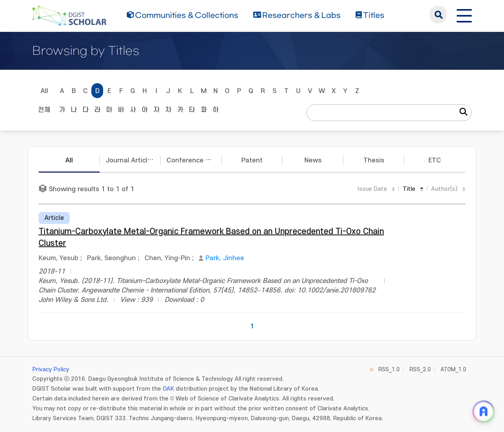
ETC (435, 160)
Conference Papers (194, 160)
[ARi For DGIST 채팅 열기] (484, 412)
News (313, 160)
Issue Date (372, 189)
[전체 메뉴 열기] (464, 15)
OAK (168, 389)
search (438, 15)
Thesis (374, 160)
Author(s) (444, 189)
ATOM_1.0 (453, 370)
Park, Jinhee (225, 258)
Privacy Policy (51, 370)
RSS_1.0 (389, 370)
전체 (44, 110)
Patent (252, 160)
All (44, 91)
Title (409, 189)
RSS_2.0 (420, 370)
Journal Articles (130, 160)
